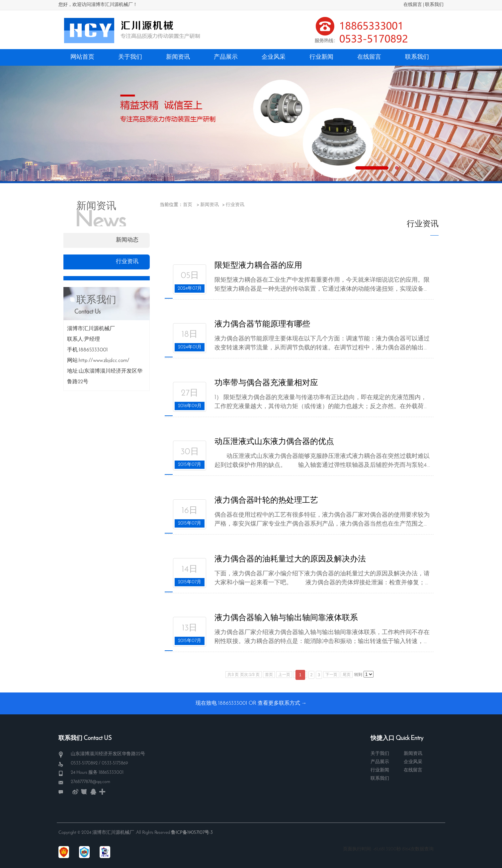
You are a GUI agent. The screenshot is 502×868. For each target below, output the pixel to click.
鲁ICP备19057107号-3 (192, 833)
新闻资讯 (209, 205)
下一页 (331, 675)
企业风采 (413, 762)
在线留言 (413, 5)
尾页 (347, 675)
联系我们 (434, 5)
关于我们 (380, 754)
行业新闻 (380, 770)
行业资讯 (235, 205)
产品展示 (380, 762)
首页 (188, 205)
